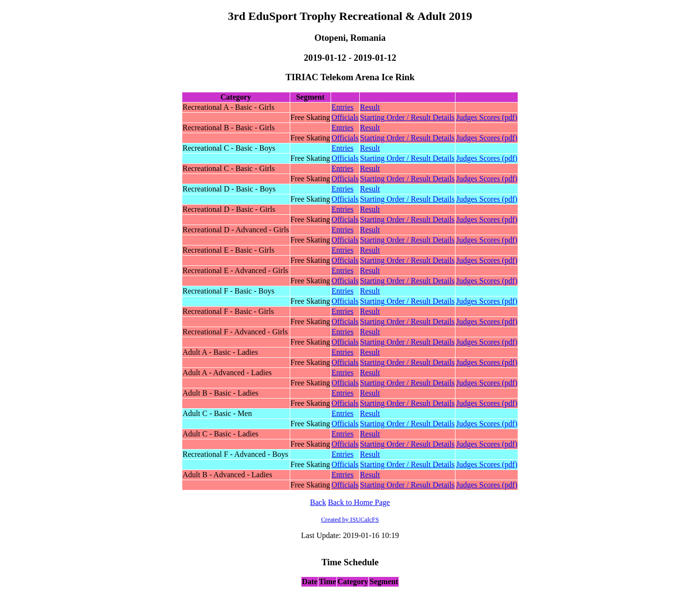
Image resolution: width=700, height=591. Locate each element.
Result (370, 107)
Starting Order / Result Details (408, 117)
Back (318, 502)
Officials (345, 117)
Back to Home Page (359, 502)
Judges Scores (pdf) (487, 117)
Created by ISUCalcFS (350, 519)
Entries (342, 107)
